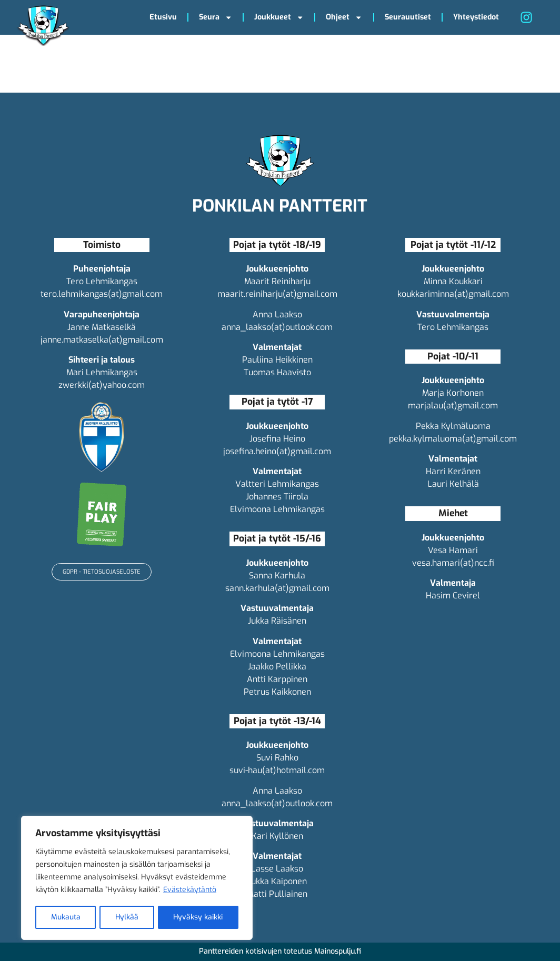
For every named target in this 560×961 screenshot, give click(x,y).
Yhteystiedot (476, 17)
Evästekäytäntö (190, 891)
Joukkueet (279, 17)
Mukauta (65, 917)
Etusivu (163, 17)
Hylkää (127, 917)
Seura (216, 17)
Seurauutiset (408, 17)
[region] (137, 878)
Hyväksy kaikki (198, 917)
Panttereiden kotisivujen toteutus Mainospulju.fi (280, 951)
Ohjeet (344, 17)
